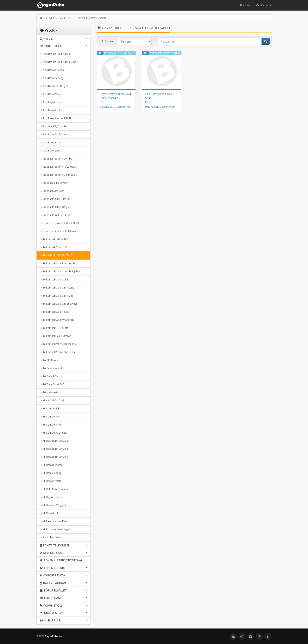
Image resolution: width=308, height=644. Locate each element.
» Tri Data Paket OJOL (53, 384)
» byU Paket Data (50, 143)
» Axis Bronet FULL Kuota (55, 54)
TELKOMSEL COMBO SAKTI (119, 53)
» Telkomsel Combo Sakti (55, 247)
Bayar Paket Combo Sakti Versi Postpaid (116, 96)
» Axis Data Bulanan (52, 70)
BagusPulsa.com (55, 636)
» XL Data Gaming (51, 473)
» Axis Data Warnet (51, 94)
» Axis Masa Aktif (50, 110)
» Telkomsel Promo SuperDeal (58, 352)
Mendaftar (264, 5)
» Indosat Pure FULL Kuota (55, 215)
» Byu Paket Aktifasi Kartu (55, 134)
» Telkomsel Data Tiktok (54, 312)
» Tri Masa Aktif (49, 392)
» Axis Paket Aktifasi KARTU (56, 118)
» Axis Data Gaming (52, 78)
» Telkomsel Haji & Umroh (55, 336)
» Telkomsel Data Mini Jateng (57, 288)
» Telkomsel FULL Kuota (54, 328)
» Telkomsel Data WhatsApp (57, 320)
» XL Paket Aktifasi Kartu (54, 521)
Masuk (245, 5)
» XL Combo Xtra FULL (53, 433)
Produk (50, 18)
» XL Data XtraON (50, 481)
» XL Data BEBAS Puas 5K (55, 457)
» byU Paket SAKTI (51, 151)
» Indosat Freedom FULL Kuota (58, 167)
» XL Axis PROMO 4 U (52, 400)
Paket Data (65, 18)
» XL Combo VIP (49, 417)
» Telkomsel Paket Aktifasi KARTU (59, 344)
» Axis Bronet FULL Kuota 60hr (58, 62)
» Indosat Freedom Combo (56, 159)
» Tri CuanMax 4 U (51, 368)
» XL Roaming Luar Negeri (55, 529)
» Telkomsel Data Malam (55, 280)
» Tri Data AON (49, 376)
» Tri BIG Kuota (49, 360)
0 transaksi (106, 107)
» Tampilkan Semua (52, 537)
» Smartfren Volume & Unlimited (59, 231)
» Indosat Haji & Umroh (54, 183)
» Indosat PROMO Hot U (54, 199)
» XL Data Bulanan (51, 465)
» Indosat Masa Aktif (52, 191)
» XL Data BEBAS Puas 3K (55, 449)
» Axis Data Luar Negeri (54, 86)
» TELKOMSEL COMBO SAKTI (56, 255)
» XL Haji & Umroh (51, 497)
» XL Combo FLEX (50, 408)
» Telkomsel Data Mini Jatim (56, 296)
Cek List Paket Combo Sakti (159, 96)
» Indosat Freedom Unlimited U (59, 175)
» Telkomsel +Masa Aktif (54, 239)
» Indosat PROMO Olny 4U (55, 207)
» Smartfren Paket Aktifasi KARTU (59, 223)
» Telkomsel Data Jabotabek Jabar (60, 271)
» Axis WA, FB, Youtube (54, 126)
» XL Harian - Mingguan (54, 505)
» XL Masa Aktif (49, 513)
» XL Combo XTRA (51, 425)
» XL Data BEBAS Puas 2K (55, 441)
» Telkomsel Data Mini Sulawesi (58, 304)
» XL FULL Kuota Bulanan (54, 489)
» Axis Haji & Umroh (52, 102)
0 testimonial (122, 107)
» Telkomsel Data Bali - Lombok (59, 263)
